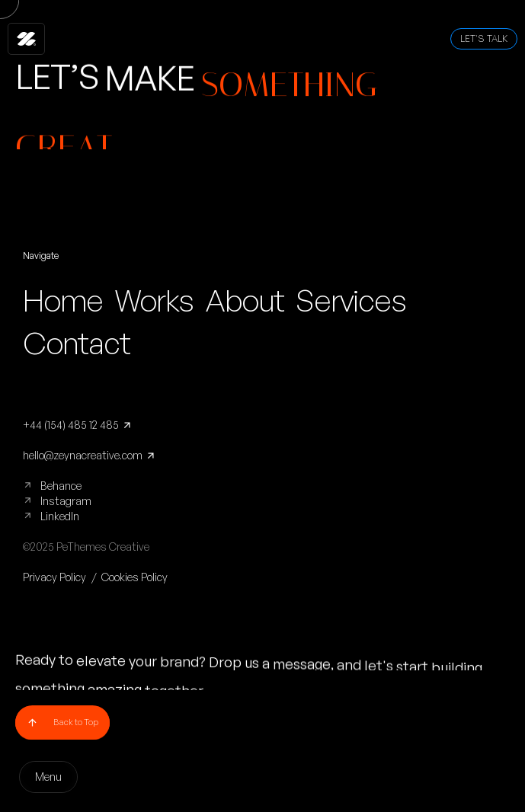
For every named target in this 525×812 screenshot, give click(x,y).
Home (63, 300)
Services (351, 300)
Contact (77, 343)
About (245, 300)
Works (154, 300)
